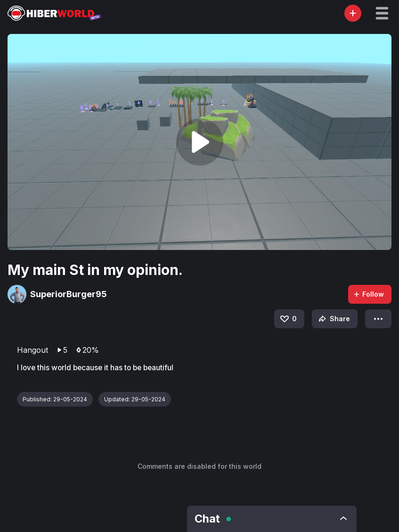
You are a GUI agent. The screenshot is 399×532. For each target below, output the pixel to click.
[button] (382, 13)
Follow (368, 294)
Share (333, 319)
